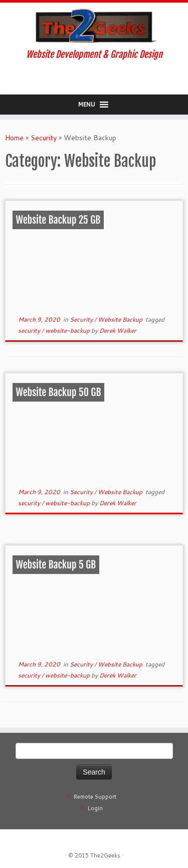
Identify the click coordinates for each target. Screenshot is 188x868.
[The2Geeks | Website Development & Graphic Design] (94, 26)
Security (44, 138)
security (30, 330)
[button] (87, 105)
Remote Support (95, 797)
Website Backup (121, 319)
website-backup (68, 330)
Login (95, 808)
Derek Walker (118, 330)
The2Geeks (105, 855)
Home (14, 138)
